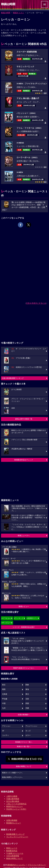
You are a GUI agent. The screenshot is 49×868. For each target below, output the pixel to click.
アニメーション (31, 726)
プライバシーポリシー (37, 865)
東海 (27, 689)
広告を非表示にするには (36, 303)
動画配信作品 (12, 851)
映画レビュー (24, 606)
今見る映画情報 (13, 856)
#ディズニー (6, 623)
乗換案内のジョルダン (16, 865)
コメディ (5, 735)
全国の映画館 (12, 820)
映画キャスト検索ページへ (12, 773)
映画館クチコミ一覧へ (24, 742)
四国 (27, 703)
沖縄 (27, 708)
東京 (4, 685)
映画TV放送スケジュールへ (24, 668)
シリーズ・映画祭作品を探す (24, 627)
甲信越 (5, 699)
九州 (4, 708)
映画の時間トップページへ (12, 777)
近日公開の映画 (13, 801)
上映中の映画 (12, 796)
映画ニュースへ (24, 536)
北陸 (27, 699)
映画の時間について (24, 766)
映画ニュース (12, 848)
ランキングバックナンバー (17, 837)
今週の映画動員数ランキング (13, 378)
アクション (6, 726)
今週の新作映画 (13, 799)
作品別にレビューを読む (16, 809)
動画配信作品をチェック (24, 460)
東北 (27, 694)
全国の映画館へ (24, 715)
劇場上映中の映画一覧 (24, 419)
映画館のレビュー (14, 823)
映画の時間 (6, 13)
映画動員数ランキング (15, 834)
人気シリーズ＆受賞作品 (16, 804)
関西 (4, 689)
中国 (4, 703)
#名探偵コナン (32, 618)
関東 (27, 685)
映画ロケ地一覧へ (24, 746)
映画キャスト (19, 13)
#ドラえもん (6, 618)
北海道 (5, 694)
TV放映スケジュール (15, 853)
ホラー (28, 735)
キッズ (28, 731)
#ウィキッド (19, 618)
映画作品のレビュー (15, 806)
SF (3, 731)
